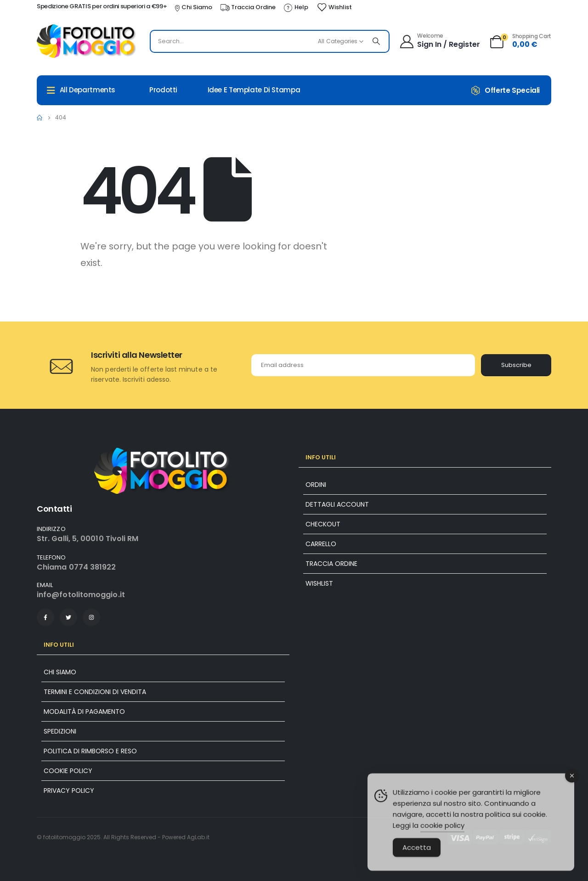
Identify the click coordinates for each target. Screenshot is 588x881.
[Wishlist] (334, 7)
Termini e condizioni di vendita (95, 692)
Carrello (321, 544)
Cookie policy (68, 771)
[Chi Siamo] (193, 7)
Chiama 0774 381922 (76, 567)
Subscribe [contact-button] (516, 365)
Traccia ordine (331, 564)
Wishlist (319, 583)
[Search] (376, 41)
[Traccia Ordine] (248, 7)
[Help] (296, 7)
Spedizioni (60, 731)
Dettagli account (337, 504)
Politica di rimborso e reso (90, 751)
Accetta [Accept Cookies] (417, 862)
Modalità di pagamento (84, 712)
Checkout (323, 524)
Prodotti (163, 90)
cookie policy (442, 840)
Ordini (316, 485)
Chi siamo (60, 672)
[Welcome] (439, 40)
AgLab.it (198, 837)
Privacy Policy (69, 791)
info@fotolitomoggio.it (81, 595)
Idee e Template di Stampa (254, 90)
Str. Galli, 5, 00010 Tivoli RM (88, 539)
